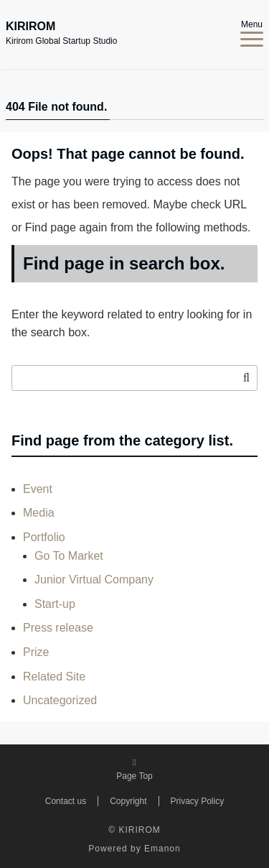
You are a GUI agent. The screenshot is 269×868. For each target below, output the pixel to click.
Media (39, 513)
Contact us (66, 801)
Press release (58, 628)
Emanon (162, 849)
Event (38, 489)
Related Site (54, 677)
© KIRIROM (134, 830)
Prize (36, 652)
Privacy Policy (198, 801)
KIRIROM (30, 27)
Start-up (55, 604)
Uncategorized (60, 700)
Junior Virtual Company (94, 580)
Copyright (128, 801)
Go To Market (69, 556)
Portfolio (44, 537)
